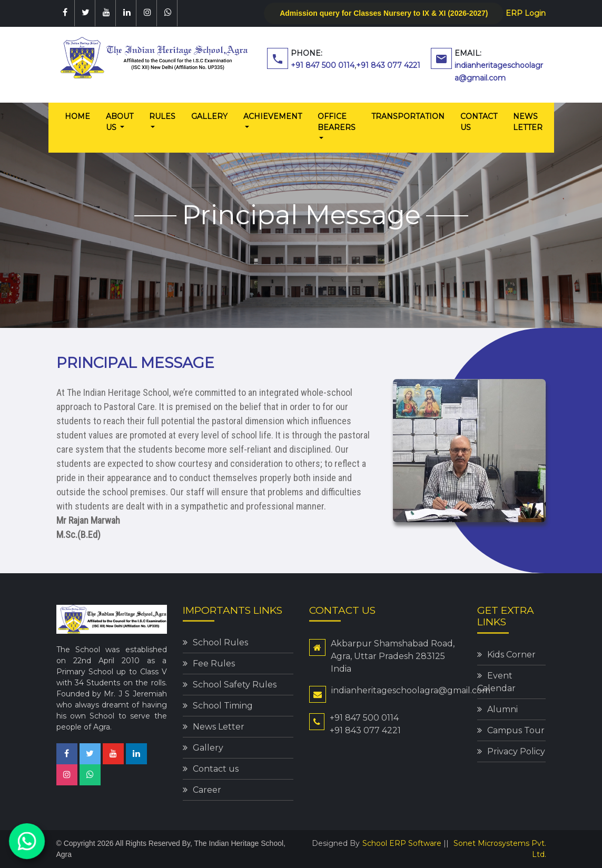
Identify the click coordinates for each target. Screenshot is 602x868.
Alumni (502, 709)
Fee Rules (214, 664)
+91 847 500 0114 (323, 65)
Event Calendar (496, 682)
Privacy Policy (516, 751)
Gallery (209, 116)
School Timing (223, 706)
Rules (162, 116)
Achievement (273, 116)
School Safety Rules (235, 685)
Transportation (408, 116)
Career (207, 790)
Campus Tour (516, 730)
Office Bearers (337, 122)
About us (120, 122)
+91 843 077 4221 (388, 65)
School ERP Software (402, 843)
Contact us (479, 122)
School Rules (220, 642)
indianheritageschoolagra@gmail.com (411, 690)
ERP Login (526, 13)
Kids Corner (511, 655)
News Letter (528, 122)
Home (81, 116)
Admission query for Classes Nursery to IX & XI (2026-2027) (384, 13)
